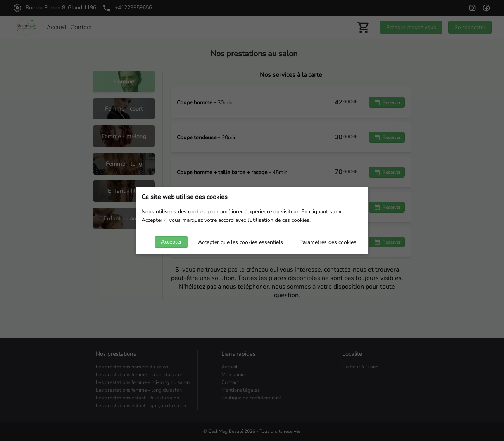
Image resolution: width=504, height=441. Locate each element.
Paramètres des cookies (328, 242)
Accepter (171, 242)
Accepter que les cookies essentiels (241, 242)
